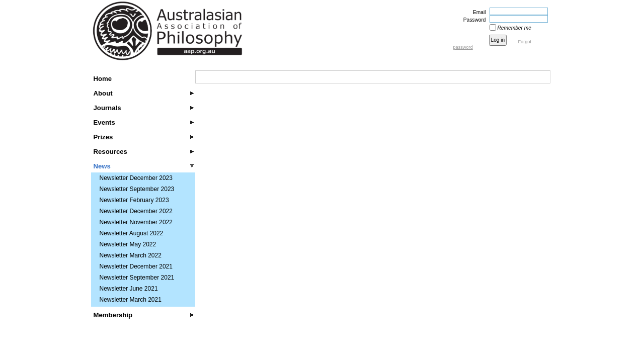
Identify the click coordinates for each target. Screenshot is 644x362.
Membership (113, 315)
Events (104, 122)
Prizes (103, 137)
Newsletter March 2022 (131, 255)
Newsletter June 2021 (129, 289)
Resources (110, 152)
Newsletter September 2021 (137, 278)
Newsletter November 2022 (136, 222)
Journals (107, 108)
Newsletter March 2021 (131, 300)
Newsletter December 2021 (136, 266)
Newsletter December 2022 (136, 211)
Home (103, 79)
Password (473, 20)
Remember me (514, 28)
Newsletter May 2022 (128, 244)
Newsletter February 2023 (134, 200)
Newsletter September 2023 (137, 189)
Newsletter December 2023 (136, 178)
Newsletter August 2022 (132, 233)
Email (477, 12)
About (103, 93)
